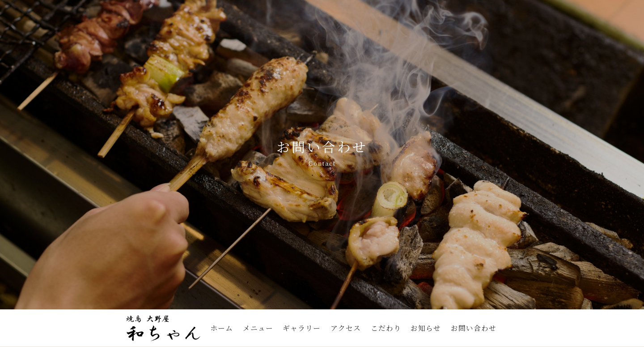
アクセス (346, 328)
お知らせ (426, 328)
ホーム (222, 328)
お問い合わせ (474, 328)
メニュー (258, 328)
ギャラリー (302, 328)
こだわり (386, 328)
